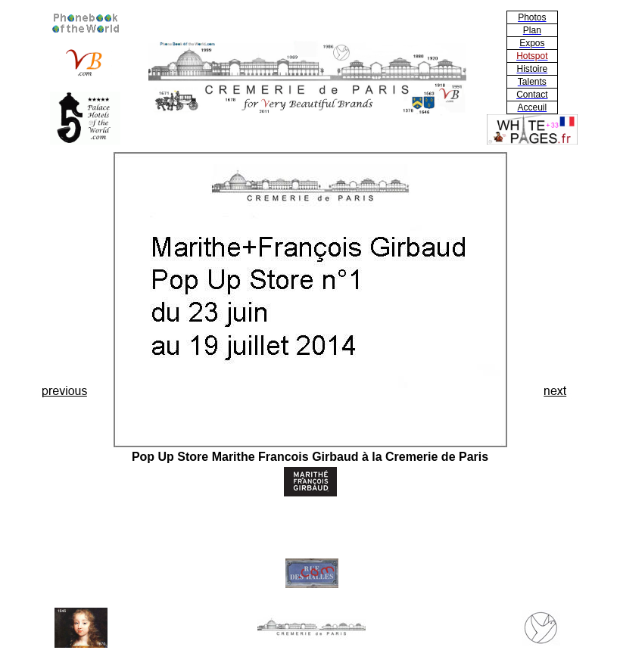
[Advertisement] (65, 285)
